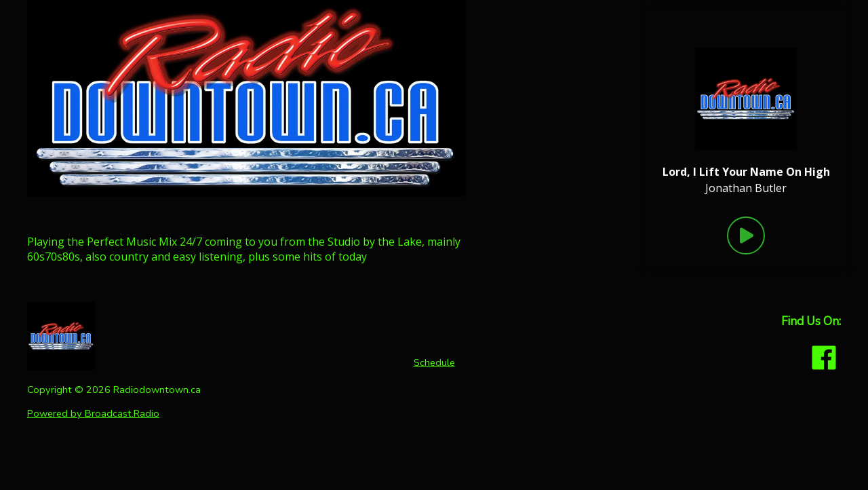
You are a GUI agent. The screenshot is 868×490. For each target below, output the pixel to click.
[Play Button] (746, 235)
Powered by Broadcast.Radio (93, 413)
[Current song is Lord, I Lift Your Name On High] (746, 172)
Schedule (434, 362)
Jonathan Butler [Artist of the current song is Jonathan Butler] (746, 188)
